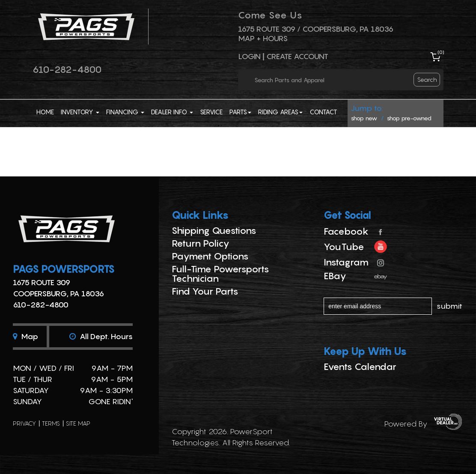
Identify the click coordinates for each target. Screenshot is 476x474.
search (427, 79)
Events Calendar (360, 367)
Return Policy (201, 243)
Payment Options (210, 256)
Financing (125, 112)
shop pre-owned (409, 118)
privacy (24, 423)
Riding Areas (280, 112)
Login (249, 56)
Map (25, 336)
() (441, 52)
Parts (240, 112)
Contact (323, 112)
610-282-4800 (67, 69)
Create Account (297, 56)
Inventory (80, 112)
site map (78, 423)
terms (51, 423)
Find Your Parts (205, 291)
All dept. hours (101, 336)
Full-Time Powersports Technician (220, 274)
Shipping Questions (214, 230)
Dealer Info (172, 112)
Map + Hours (263, 38)
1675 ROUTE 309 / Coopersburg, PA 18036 (316, 29)
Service (211, 112)
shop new (364, 118)
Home (45, 112)
